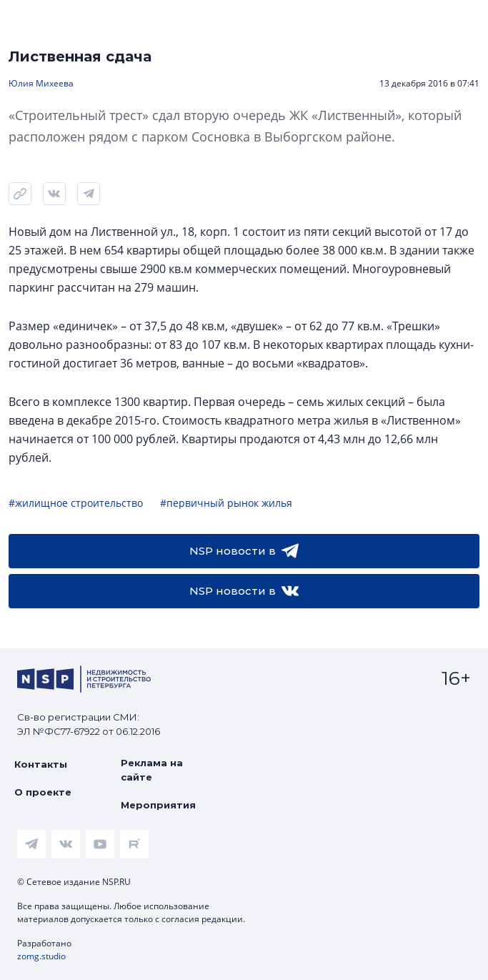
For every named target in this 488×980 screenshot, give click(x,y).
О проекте (43, 792)
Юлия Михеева (41, 83)
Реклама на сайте (152, 770)
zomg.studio (41, 956)
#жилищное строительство (76, 503)
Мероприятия (158, 805)
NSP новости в (244, 551)
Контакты (41, 764)
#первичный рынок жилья (226, 503)
